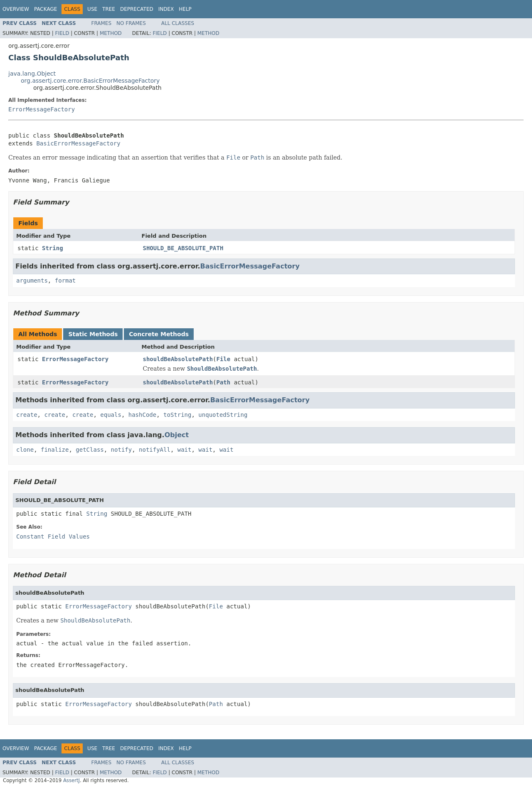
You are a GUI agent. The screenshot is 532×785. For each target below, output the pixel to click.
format (65, 281)
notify (122, 450)
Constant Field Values (53, 536)
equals (111, 415)
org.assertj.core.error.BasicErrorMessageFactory (90, 81)
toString (177, 415)
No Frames (131, 23)
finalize (55, 450)
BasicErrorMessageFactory (78, 143)
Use (92, 9)
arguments (32, 281)
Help (185, 9)
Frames (102, 23)
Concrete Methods (159, 334)
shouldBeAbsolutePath (178, 359)
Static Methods (93, 334)
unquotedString (223, 415)
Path (224, 382)
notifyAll (155, 450)
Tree (109, 9)
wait (185, 450)
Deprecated (137, 9)
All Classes (178, 23)
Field (62, 33)
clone (25, 450)
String (53, 248)
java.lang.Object (32, 74)
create (27, 415)
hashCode (142, 415)
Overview (16, 9)
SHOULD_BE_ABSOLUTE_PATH (183, 248)
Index (166, 9)
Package (46, 9)
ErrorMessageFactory (42, 109)
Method (111, 33)
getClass (90, 450)
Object (177, 435)
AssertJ (71, 780)
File (224, 359)
